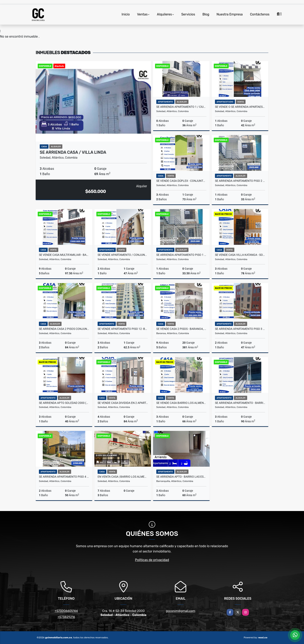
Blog (206, 14)
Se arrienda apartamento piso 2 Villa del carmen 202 (240, 181)
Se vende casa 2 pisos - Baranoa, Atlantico (181, 329)
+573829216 (66, 617)
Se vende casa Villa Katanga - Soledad (240, 255)
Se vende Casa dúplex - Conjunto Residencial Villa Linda (181, 181)
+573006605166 (66, 611)
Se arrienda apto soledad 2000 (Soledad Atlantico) (64, 403)
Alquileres (164, 14)
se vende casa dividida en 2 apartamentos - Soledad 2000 (123, 403)
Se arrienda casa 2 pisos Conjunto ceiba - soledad (64, 329)
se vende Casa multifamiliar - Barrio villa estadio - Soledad (64, 255)
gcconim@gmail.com (181, 611)
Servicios (188, 14)
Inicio (126, 14)
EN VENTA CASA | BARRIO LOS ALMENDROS (123, 477)
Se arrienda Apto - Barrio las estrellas (181, 477)
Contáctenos (260, 14)
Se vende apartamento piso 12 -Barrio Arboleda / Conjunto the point (123, 329)
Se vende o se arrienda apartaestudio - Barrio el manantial (240, 107)
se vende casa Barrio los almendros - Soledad (181, 403)
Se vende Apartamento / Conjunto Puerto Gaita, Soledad (123, 255)
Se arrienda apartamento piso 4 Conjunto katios (64, 477)
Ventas (142, 14)
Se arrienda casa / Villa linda (73, 152)
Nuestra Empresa (230, 14)
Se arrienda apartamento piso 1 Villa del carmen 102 (181, 255)
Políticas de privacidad (152, 560)
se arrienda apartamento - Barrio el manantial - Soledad (240, 403)
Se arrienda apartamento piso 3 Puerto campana (240, 329)
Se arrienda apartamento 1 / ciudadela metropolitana (181, 107)
